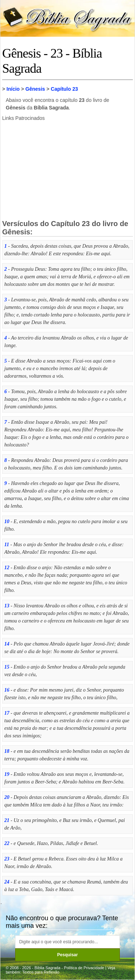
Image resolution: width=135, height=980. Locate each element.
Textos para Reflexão (41, 972)
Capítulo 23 (64, 89)
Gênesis (35, 89)
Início (13, 89)
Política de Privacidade (84, 968)
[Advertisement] (68, 170)
